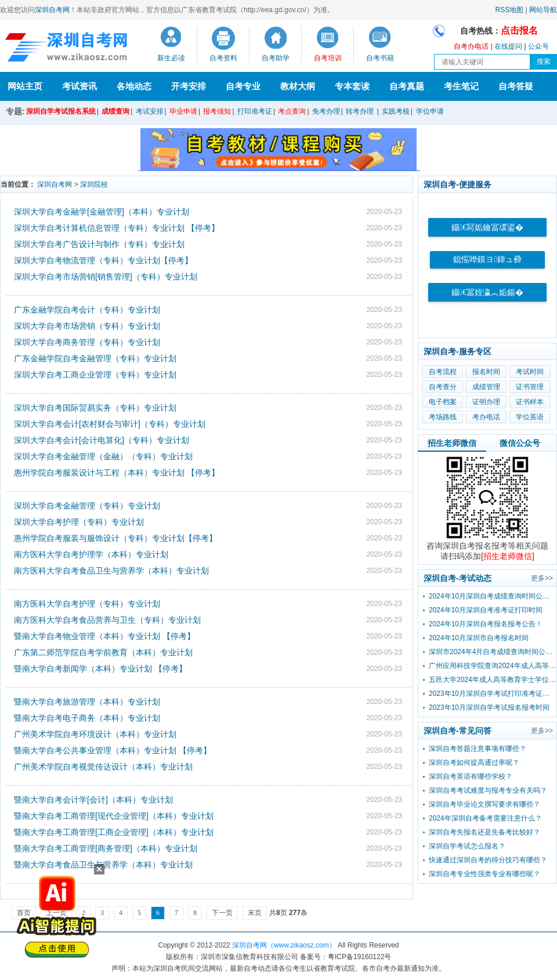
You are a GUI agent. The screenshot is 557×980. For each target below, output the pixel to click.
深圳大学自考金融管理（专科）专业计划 (87, 506)
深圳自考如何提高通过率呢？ (474, 763)
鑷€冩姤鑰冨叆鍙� (487, 228)
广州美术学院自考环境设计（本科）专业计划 (95, 734)
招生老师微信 (452, 443)
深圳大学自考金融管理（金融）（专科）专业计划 (103, 456)
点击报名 (519, 30)
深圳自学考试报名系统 (61, 111)
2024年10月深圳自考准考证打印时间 (486, 610)
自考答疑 (516, 86)
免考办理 (326, 111)
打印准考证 (255, 111)
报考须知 (217, 111)
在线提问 (508, 46)
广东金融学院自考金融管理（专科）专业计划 (95, 358)
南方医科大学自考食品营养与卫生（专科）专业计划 (107, 620)
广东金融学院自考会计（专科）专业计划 (87, 310)
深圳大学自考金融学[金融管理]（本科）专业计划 (102, 212)
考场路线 (443, 417)
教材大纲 (298, 86)
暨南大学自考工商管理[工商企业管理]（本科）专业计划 (114, 832)
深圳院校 (94, 184)
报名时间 (486, 372)
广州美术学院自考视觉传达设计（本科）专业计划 (103, 767)
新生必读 (171, 58)
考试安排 (150, 111)
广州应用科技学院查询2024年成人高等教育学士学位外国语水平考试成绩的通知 (493, 666)
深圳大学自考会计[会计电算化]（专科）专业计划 (102, 440)
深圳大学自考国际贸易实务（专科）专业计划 (95, 408)
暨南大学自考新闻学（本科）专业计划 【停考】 (100, 669)
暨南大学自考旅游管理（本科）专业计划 (87, 702)
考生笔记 (461, 86)
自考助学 (276, 58)
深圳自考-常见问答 (457, 731)
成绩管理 (486, 387)
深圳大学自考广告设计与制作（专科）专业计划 (99, 244)
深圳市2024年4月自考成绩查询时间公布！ (493, 652)
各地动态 (134, 86)
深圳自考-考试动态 (457, 578)
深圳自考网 (52, 10)
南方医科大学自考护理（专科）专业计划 (87, 604)
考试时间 (530, 372)
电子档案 (443, 402)
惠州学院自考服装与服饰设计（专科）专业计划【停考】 (115, 538)
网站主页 (25, 86)
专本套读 (352, 86)
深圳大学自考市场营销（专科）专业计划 (87, 326)
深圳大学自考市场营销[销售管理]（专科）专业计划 (106, 277)
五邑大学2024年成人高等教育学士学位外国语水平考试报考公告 (493, 680)
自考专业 (243, 86)
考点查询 (292, 111)
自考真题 (407, 86)
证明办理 (486, 402)
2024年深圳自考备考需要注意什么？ (485, 818)
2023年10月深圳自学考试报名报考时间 (489, 707)
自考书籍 (380, 58)
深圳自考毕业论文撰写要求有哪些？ (484, 804)
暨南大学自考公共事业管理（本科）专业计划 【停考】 (113, 750)
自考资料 (223, 58)
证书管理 (530, 387)
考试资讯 (79, 86)
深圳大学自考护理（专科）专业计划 (79, 522)
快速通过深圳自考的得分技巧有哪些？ (488, 860)
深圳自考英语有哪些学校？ (471, 776)
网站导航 (543, 10)
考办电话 (486, 417)
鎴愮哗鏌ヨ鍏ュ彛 (487, 259)
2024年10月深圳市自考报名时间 (479, 638)
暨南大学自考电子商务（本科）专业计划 (87, 718)
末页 (255, 913)
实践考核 (396, 111)
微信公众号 (520, 443)
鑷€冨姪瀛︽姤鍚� (487, 293)
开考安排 (189, 86)
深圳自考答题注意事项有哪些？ (478, 749)
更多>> (542, 578)
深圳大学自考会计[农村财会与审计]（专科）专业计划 (110, 424)
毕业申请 (183, 111)
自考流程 (443, 372)
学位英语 (530, 417)
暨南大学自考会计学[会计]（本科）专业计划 (93, 800)
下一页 (222, 913)
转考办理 (360, 111)
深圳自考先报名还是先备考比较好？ (484, 832)
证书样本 (530, 402)
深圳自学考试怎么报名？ (467, 846)
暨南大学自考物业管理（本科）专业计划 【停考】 (104, 636)
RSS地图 (510, 10)
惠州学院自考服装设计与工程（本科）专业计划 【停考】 (117, 473)
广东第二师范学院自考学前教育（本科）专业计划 (103, 652)
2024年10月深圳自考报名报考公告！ (486, 624)
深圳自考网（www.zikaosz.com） (284, 945)
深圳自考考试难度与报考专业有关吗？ (488, 790)
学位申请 (430, 111)
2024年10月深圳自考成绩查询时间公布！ (493, 596)
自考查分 (443, 387)
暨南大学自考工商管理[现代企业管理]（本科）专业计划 (114, 816)
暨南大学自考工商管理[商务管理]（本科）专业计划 (106, 848)
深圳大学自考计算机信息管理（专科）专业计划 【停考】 (117, 228)
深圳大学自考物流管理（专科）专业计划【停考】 (103, 260)
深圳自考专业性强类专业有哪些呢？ (484, 874)
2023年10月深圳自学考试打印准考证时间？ (493, 694)
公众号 (538, 46)
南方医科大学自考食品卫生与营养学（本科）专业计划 (111, 571)
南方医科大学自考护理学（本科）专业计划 (91, 554)
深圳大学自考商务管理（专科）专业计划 (87, 342)
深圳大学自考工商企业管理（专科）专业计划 (95, 375)
